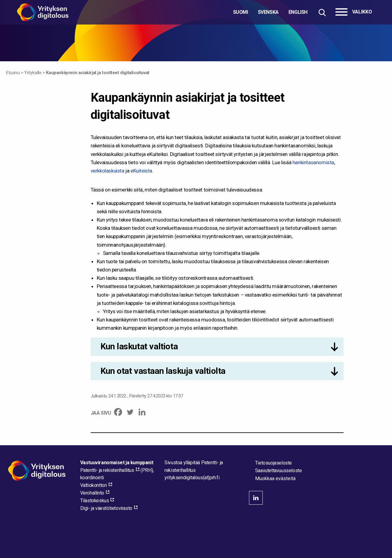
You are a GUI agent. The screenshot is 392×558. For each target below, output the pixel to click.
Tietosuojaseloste (273, 463)
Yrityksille (33, 73)
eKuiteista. (142, 171)
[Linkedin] (142, 412)
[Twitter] (130, 412)
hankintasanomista (313, 162)
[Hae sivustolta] (322, 12)
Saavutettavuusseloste (279, 471)
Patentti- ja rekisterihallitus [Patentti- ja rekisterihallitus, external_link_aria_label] (107, 470)
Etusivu (13, 73)
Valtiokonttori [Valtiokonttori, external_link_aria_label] (94, 485)
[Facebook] (118, 412)
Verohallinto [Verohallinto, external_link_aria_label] (92, 493)
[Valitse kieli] (270, 12)
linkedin (256, 498)
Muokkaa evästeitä (275, 479)
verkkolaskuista (107, 171)
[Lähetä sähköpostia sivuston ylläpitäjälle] (192, 478)
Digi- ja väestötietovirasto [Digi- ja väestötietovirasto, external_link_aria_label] (106, 508)
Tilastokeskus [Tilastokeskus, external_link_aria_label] (95, 501)
